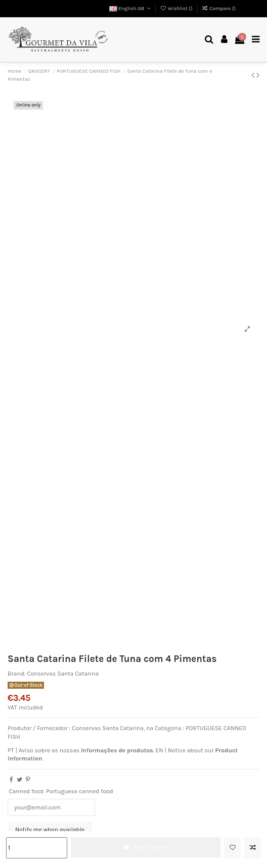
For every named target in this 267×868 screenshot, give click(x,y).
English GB (131, 9)
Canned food (26, 791)
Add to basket (146, 847)
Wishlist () (177, 9)
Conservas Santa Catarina (63, 674)
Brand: (17, 674)
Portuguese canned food (80, 791)
